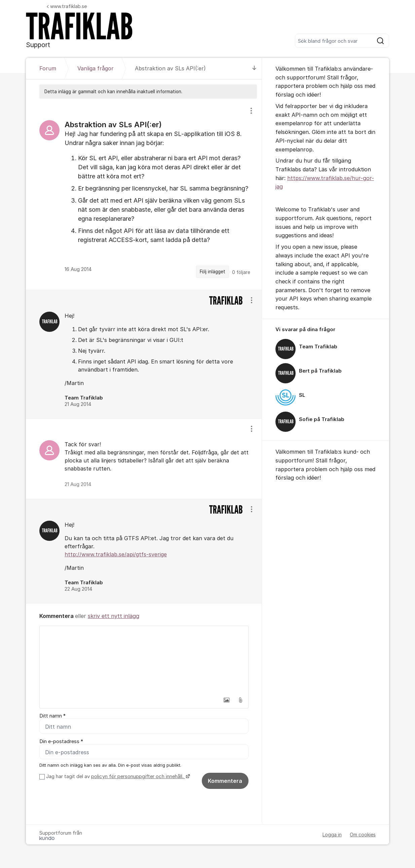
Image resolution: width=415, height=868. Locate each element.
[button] (226, 700)
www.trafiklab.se (67, 6)
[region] (144, 194)
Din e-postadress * (61, 741)
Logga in (332, 835)
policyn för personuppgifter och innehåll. (138, 776)
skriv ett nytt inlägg (114, 616)
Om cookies (363, 835)
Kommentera (225, 781)
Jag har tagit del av (117, 776)
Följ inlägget (213, 272)
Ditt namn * (52, 716)
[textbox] (144, 660)
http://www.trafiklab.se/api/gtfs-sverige (116, 554)
